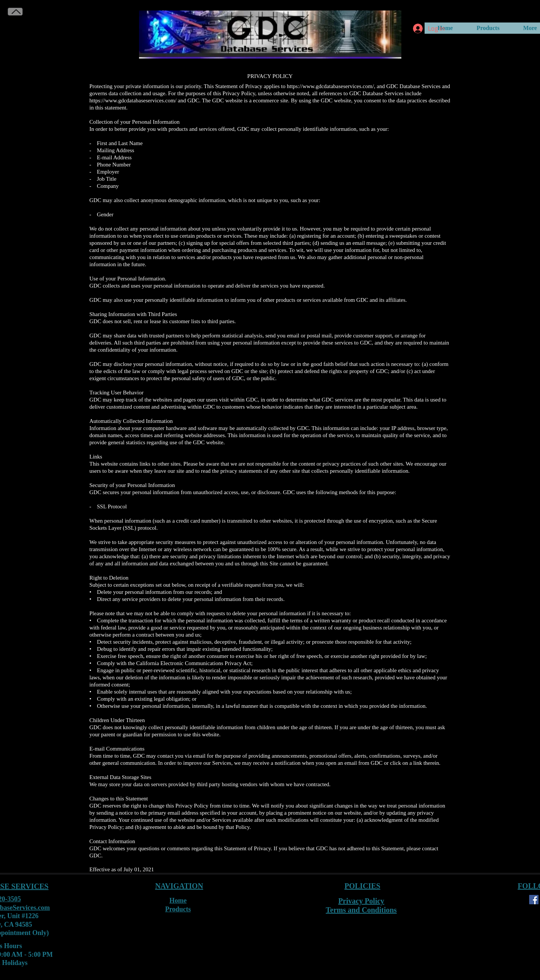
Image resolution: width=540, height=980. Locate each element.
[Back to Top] (15, 12)
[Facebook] (534, 900)
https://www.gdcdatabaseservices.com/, (331, 86)
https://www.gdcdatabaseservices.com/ (133, 100)
